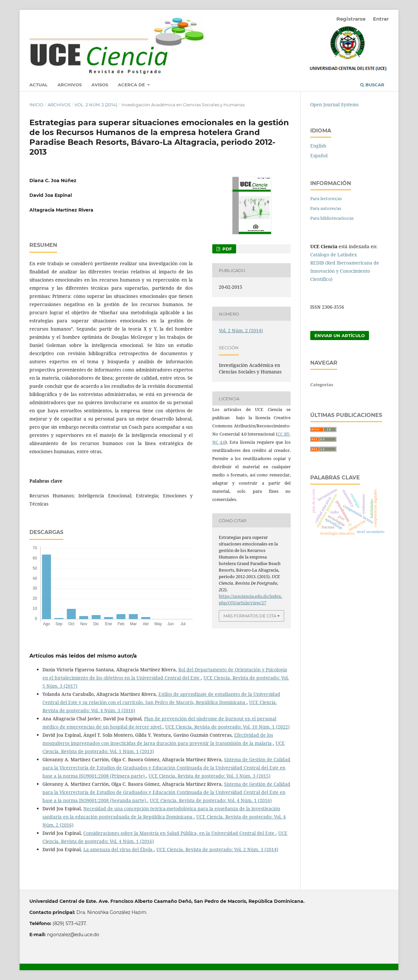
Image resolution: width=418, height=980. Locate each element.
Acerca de (132, 85)
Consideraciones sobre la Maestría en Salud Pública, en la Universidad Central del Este (179, 833)
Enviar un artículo (340, 335)
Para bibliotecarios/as (332, 218)
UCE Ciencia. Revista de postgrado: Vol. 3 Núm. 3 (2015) (209, 776)
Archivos (70, 85)
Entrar (381, 19)
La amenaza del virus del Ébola (119, 849)
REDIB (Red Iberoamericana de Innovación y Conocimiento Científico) (345, 271)
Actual (39, 85)
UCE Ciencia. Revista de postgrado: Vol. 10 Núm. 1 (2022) (227, 727)
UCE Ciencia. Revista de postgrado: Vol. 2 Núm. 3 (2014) (217, 849)
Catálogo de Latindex (334, 255)
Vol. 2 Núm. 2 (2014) (96, 105)
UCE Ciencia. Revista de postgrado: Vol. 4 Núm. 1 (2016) (211, 800)
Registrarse (351, 19)
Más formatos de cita (250, 616)
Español (319, 155)
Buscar (372, 85)
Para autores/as (326, 208)
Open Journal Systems (334, 104)
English (318, 146)
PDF (226, 249)
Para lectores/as (326, 198)
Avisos (100, 85)
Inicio (36, 105)
